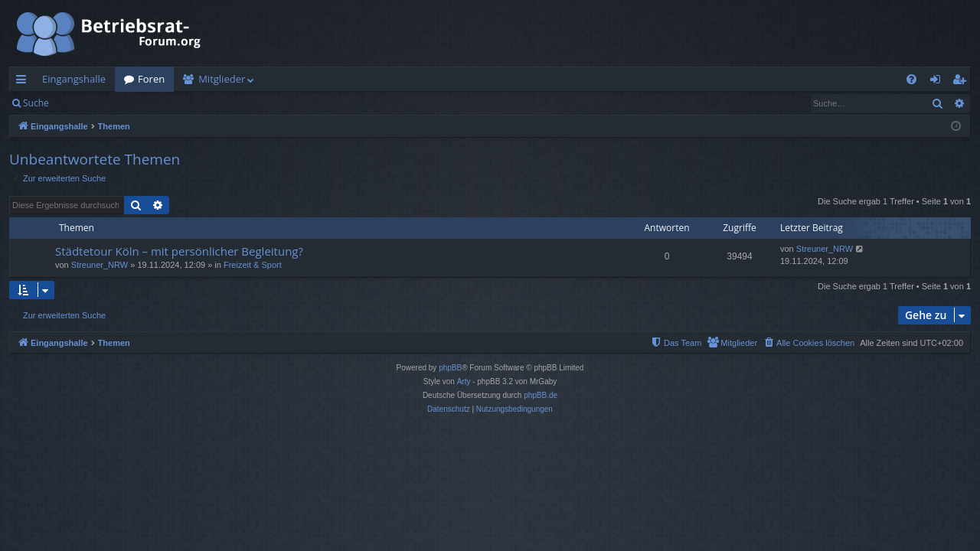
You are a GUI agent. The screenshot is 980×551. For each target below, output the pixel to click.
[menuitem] (911, 79)
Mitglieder (222, 79)
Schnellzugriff (24, 82)
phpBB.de (541, 395)
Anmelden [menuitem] (939, 82)
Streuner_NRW (100, 265)
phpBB (450, 368)
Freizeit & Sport (253, 265)
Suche (36, 103)
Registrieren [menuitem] (962, 82)
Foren (151, 79)
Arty (464, 381)
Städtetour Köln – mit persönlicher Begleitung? (179, 251)
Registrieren (163, 103)
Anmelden (93, 103)
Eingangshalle (74, 79)
